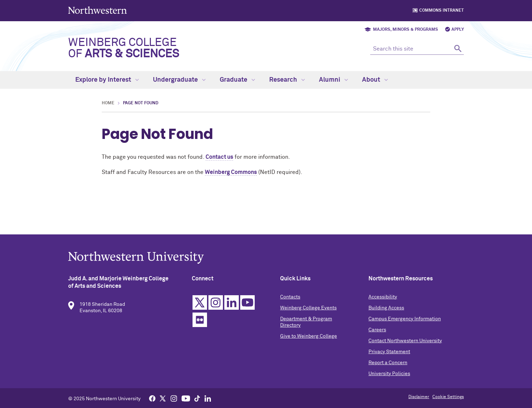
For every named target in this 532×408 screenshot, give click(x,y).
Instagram (216, 304)
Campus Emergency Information (405, 320)
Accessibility (383, 298)
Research (287, 80)
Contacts (290, 298)
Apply (458, 30)
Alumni (333, 80)
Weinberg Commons (231, 172)
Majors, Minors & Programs (406, 30)
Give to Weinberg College (309, 338)
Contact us (219, 157)
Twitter (200, 304)
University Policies (389, 375)
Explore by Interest (107, 80)
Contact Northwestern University (405, 342)
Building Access (386, 309)
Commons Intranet (442, 11)
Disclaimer (419, 397)
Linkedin (232, 304)
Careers (377, 331)
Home (108, 103)
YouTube (247, 304)
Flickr (200, 321)
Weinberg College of (124, 48)
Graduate (237, 80)
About (375, 80)
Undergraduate (179, 80)
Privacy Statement (389, 353)
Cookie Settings (448, 397)
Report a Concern (388, 364)
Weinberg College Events (308, 309)
